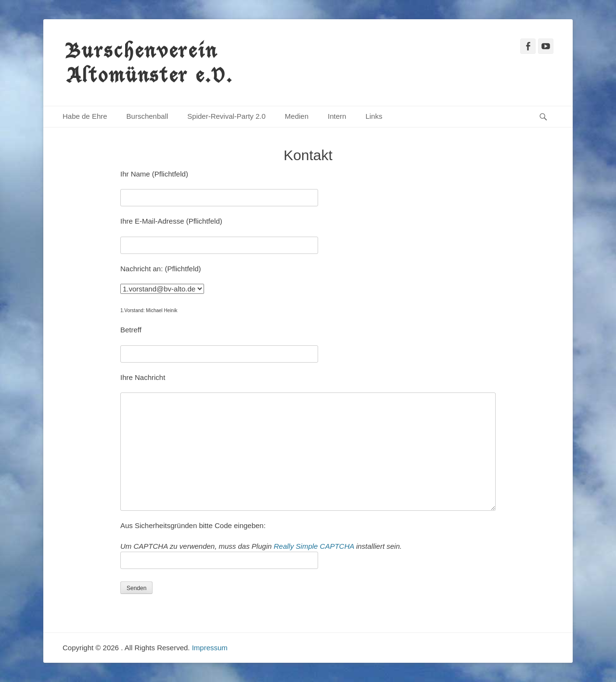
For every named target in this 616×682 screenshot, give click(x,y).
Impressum (210, 648)
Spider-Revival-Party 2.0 (226, 116)
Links (374, 116)
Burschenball (148, 116)
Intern (337, 116)
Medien (297, 116)
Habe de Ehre (85, 116)
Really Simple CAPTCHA (314, 546)
